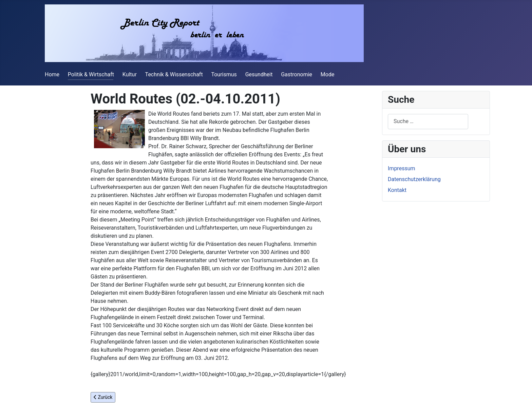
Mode (328, 74)
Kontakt (397, 190)
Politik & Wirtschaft (91, 74)
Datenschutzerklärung (414, 179)
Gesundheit (259, 74)
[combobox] (428, 122)
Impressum (402, 168)
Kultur (130, 74)
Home (52, 74)
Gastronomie (297, 74)
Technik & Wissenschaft (174, 74)
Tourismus (224, 74)
